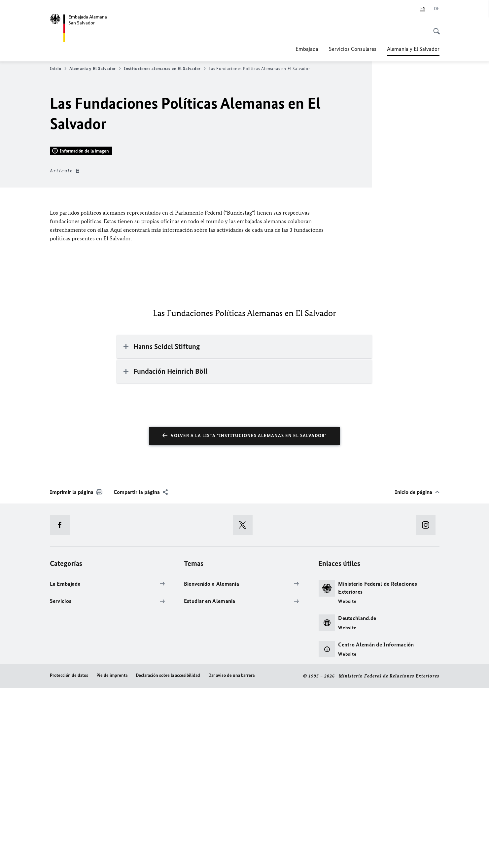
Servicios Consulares (353, 49)
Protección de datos (69, 856)
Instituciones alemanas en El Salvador (165, 69)
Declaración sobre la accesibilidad (168, 856)
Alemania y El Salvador (413, 49)
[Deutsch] (437, 9)
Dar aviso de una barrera (231, 856)
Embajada (307, 49)
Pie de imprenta (112, 856)
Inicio (58, 69)
